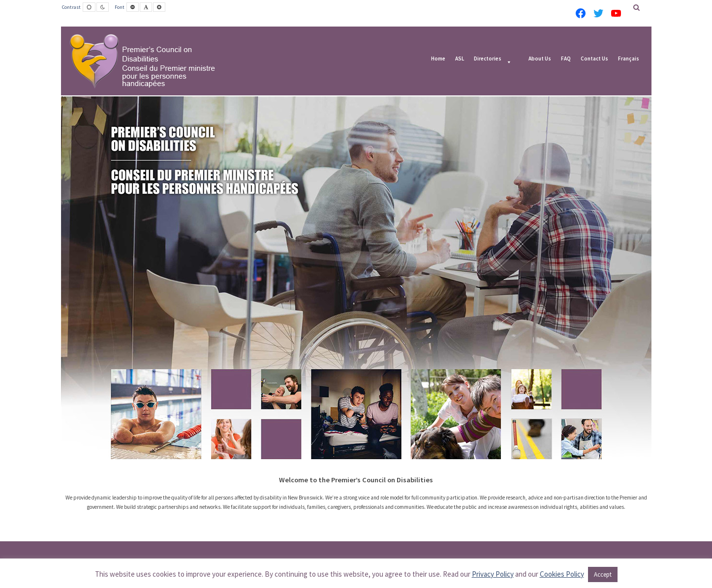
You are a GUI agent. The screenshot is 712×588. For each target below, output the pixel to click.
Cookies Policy (562, 574)
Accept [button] (603, 574)
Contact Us (594, 59)
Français (629, 59)
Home (438, 59)
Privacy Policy (493, 574)
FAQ (566, 59)
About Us (540, 59)
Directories (488, 59)
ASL (460, 59)
